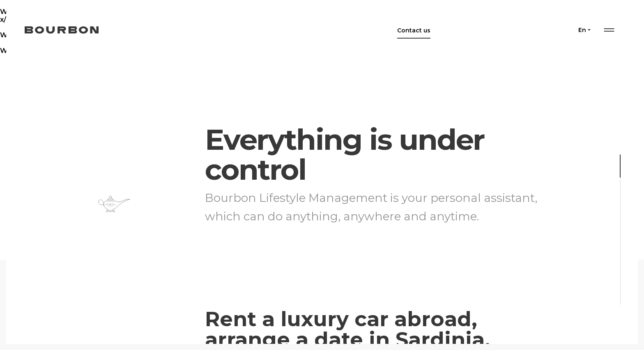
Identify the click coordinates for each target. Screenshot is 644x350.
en (582, 30)
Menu (609, 30)
